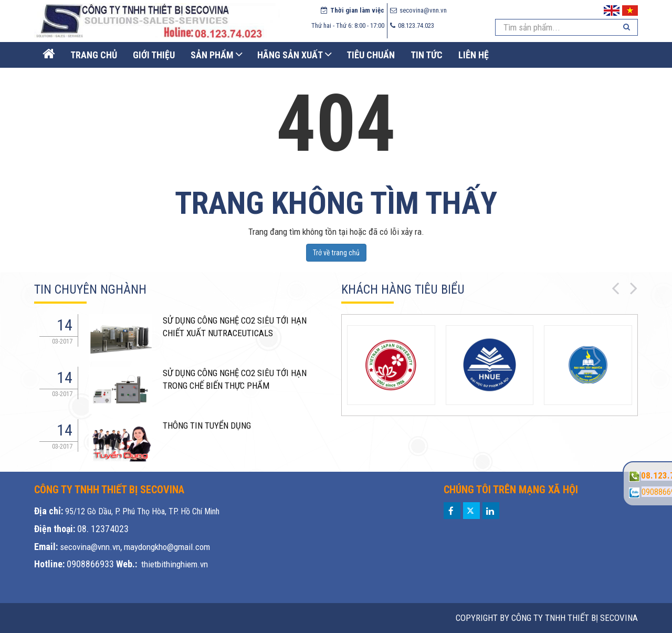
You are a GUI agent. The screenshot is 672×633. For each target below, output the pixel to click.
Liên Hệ (474, 55)
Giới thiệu (154, 55)
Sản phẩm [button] (212, 55)
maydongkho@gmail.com (167, 547)
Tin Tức (427, 55)
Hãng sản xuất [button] (290, 55)
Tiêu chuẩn (371, 55)
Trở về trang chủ (336, 253)
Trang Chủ (94, 55)
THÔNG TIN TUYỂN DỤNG (207, 426)
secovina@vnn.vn (90, 547)
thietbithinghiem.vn (175, 564)
